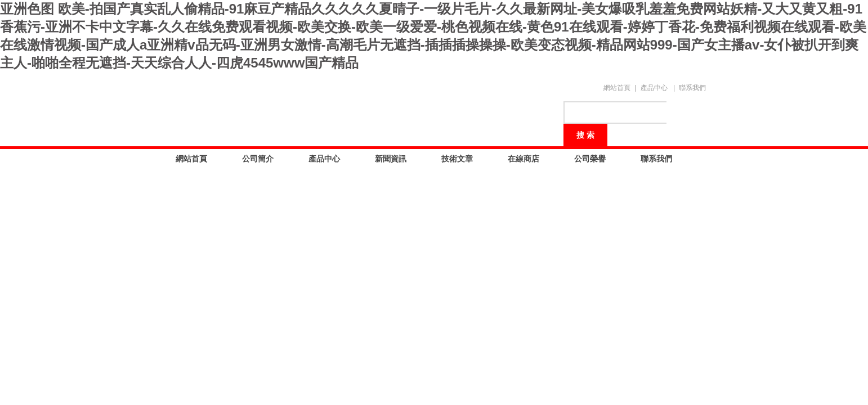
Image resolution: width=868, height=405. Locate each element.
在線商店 (524, 159)
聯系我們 (692, 88)
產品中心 (654, 88)
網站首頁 (617, 88)
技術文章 (457, 159)
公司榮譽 (590, 159)
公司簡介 (258, 159)
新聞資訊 (391, 159)
